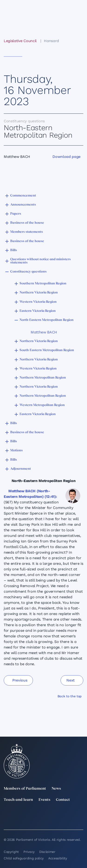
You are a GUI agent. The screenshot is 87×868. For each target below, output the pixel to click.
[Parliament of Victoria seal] (17, 761)
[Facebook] (81, 814)
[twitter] (6, 814)
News (56, 789)
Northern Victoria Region (39, 293)
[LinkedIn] (31, 814)
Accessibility (58, 858)
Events (44, 800)
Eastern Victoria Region (38, 311)
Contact (63, 800)
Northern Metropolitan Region (43, 378)
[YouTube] (6, 820)
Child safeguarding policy (24, 858)
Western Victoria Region (38, 302)
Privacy (29, 852)
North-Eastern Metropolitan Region (47, 320)
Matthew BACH (44, 332)
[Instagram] (56, 814)
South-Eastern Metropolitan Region (47, 350)
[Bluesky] (31, 820)
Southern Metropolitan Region (43, 284)
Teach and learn (18, 800)
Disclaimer (47, 852)
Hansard (51, 41)
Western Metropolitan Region (42, 405)
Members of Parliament (25, 789)
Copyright (11, 852)
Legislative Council (20, 41)
